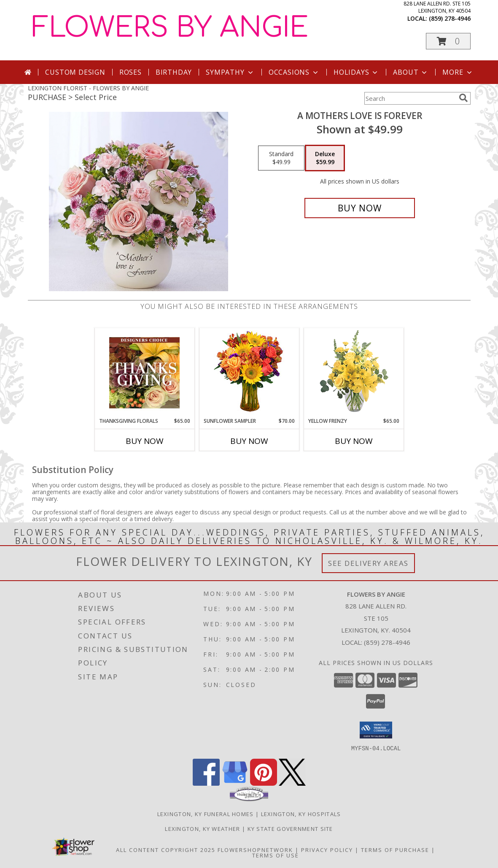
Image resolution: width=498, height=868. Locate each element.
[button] (448, 41)
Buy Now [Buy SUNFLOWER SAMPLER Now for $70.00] (249, 441)
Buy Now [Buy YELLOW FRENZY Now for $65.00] (354, 441)
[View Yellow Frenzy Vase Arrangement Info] (354, 373)
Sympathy (230, 72)
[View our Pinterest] (264, 783)
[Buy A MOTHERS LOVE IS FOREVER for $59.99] (360, 208)
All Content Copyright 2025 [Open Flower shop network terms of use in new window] (166, 849)
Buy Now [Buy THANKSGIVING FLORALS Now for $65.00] (145, 441)
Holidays (356, 72)
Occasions (294, 72)
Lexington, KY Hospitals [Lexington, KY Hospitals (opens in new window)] (301, 814)
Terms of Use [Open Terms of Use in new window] (276, 855)
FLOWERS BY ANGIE (170, 28)
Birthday (174, 72)
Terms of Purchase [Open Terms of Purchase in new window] (395, 849)
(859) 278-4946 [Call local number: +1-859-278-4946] (450, 18)
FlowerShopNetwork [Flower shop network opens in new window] (255, 849)
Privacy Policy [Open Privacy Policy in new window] (327, 849)
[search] (463, 98)
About (411, 72)
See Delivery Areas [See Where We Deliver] (368, 563)
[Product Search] (410, 98)
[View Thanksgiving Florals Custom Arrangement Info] (144, 373)
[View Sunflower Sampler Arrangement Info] (249, 373)
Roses (131, 72)
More (458, 72)
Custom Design (75, 72)
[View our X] (292, 783)
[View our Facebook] (206, 783)
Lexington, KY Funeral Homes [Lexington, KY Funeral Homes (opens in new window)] (206, 814)
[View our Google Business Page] (235, 783)
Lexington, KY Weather (202, 828)
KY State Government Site (290, 828)
